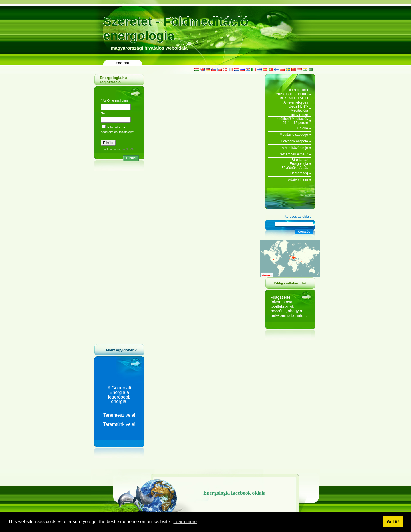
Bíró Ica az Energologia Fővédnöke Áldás (295, 164)
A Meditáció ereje (295, 148)
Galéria (302, 128)
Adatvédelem (298, 180)
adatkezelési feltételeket (117, 132)
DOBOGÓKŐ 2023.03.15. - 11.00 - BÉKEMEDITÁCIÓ (292, 94)
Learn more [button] (185, 522)
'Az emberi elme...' (294, 154)
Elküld (131, 158)
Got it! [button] (393, 522)
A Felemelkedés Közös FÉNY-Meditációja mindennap (296, 108)
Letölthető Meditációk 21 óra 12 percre (292, 121)
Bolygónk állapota (294, 141)
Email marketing (111, 149)
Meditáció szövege (294, 135)
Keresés (304, 232)
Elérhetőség (299, 173)
